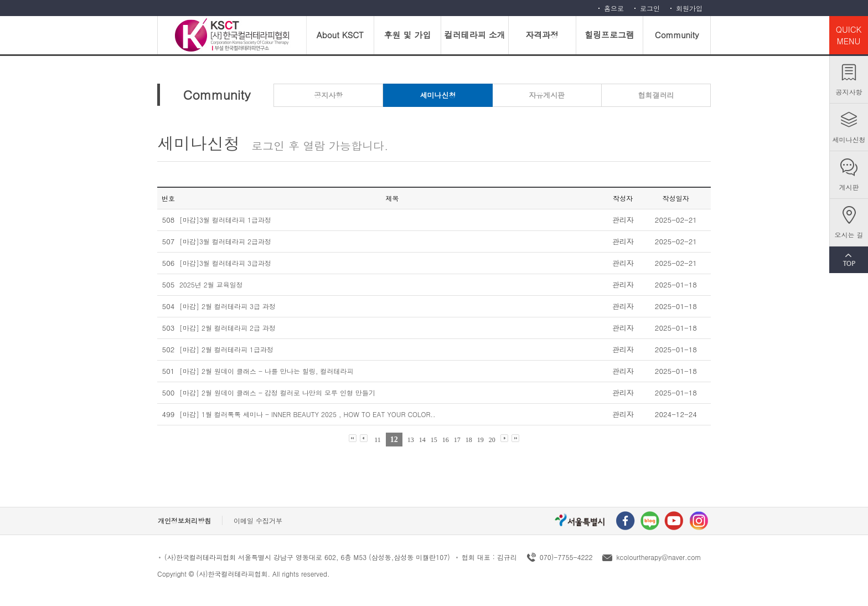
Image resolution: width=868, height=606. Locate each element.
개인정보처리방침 (184, 520)
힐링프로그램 (609, 35)
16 (446, 440)
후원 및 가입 (407, 35)
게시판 (849, 187)
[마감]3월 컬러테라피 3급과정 (225, 263)
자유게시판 (547, 95)
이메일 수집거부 (258, 520)
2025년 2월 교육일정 (211, 284)
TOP (849, 260)
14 (422, 440)
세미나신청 (849, 139)
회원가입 (689, 8)
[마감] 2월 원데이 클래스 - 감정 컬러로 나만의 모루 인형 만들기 (277, 392)
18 (469, 440)
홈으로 (614, 8)
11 (378, 440)
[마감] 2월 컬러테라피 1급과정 (226, 349)
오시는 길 (849, 235)
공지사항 (849, 92)
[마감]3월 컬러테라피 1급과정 (225, 220)
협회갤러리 (656, 95)
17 (457, 440)
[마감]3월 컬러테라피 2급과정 (225, 241)
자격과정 (542, 35)
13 (411, 440)
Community (677, 35)
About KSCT (340, 35)
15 (434, 440)
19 (480, 440)
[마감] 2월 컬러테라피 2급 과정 (228, 328)
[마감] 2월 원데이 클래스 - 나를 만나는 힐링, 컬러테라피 (267, 371)
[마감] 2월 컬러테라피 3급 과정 (228, 306)
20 (492, 440)
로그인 (650, 8)
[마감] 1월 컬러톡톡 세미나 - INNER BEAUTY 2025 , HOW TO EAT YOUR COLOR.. (308, 414)
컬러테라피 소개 (475, 35)
